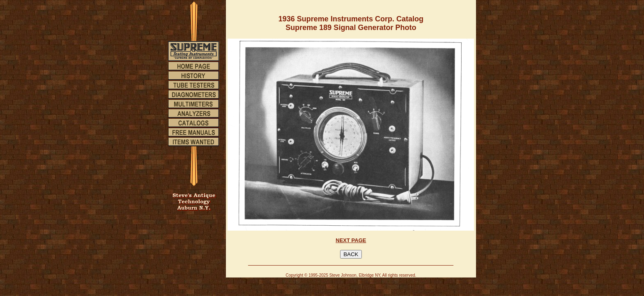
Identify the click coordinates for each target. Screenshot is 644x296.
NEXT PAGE (351, 240)
